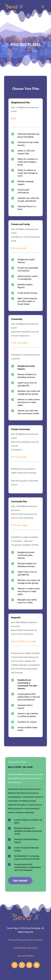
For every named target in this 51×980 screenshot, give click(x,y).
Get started (20, 881)
